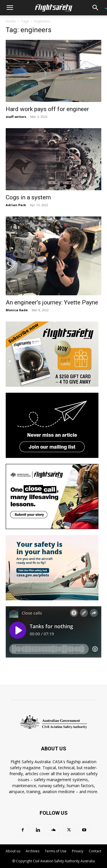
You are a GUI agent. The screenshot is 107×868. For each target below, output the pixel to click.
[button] (10, 8)
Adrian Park (16, 205)
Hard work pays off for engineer (47, 109)
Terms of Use (56, 851)
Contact (95, 851)
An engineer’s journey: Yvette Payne (52, 302)
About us (13, 851)
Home (11, 21)
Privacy (78, 851)
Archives (33, 851)
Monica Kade (17, 310)
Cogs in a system (28, 197)
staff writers (16, 117)
